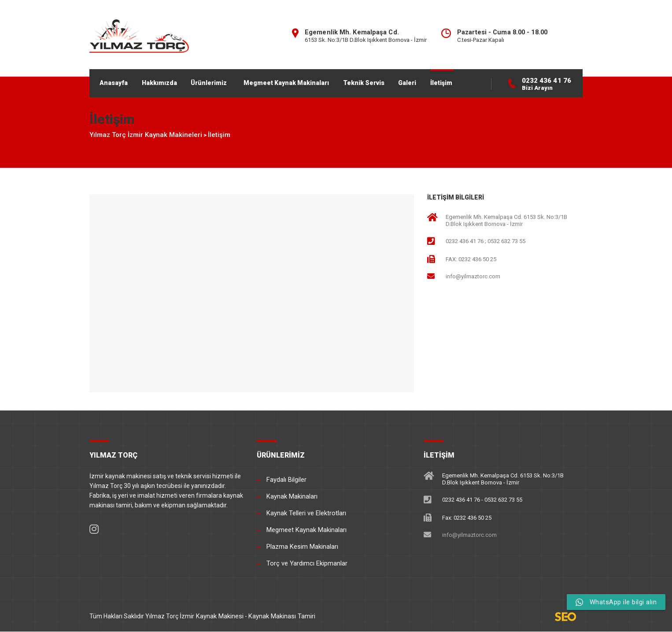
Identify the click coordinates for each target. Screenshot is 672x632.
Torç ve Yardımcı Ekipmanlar (306, 564)
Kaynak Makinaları (292, 497)
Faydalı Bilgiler (286, 480)
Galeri (428, 81)
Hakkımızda (166, 81)
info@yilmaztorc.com (473, 280)
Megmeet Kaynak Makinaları (300, 81)
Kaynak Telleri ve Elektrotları (305, 514)
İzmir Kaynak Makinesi (211, 616)
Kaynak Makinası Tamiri (279, 616)
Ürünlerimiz (219, 81)
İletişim (466, 81)
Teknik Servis (381, 81)
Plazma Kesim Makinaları (301, 547)
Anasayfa (117, 81)
